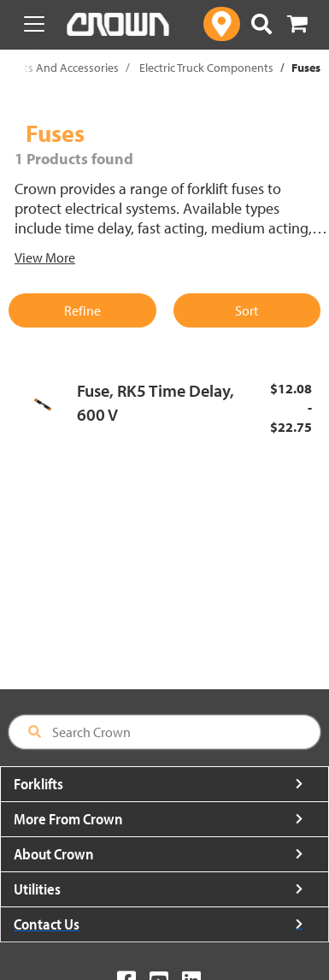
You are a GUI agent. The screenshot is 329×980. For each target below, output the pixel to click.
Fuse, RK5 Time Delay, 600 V (156, 403)
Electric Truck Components (206, 68)
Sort (247, 310)
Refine (82, 310)
